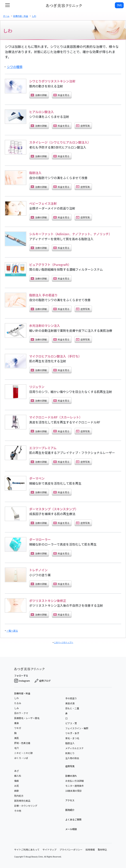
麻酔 (17, 791)
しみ (17, 708)
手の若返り (71, 698)
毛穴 (17, 748)
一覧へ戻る (12, 631)
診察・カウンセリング (26, 806)
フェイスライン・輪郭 (77, 728)
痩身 (17, 723)
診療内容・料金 (22, 693)
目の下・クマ (21, 713)
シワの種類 (15, 67)
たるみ (18, 703)
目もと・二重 (72, 708)
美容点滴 (70, 703)
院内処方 (19, 796)
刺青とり (70, 753)
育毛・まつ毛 (72, 738)
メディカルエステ (74, 748)
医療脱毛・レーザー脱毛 (27, 718)
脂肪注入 (70, 743)
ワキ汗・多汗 (72, 733)
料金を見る (61, 95)
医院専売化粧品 (22, 801)
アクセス (70, 800)
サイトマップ (49, 850)
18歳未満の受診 (73, 791)
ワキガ (18, 728)
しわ (17, 698)
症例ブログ (43, 681)
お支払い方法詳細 (75, 781)
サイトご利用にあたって (27, 850)
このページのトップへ (64, 642)
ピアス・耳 (71, 723)
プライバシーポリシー (71, 850)
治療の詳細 (39, 95)
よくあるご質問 (73, 819)
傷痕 (17, 781)
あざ (17, 771)
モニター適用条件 (75, 786)
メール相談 (71, 829)
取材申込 (102, 850)
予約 (119, 5)
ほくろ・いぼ (21, 758)
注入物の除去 (72, 758)
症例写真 (83, 126)
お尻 (17, 786)
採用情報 (90, 850)
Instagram (22, 681)
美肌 (17, 738)
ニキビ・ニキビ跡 (23, 753)
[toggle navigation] (7, 5)
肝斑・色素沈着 (22, 743)
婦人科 (18, 776)
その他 (18, 811)
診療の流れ (71, 776)
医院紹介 (70, 810)
